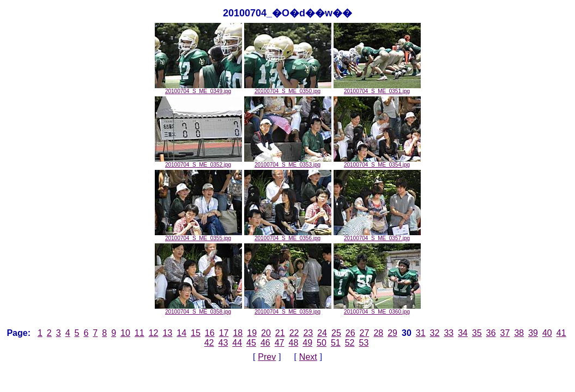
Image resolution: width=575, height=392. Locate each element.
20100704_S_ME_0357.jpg (377, 236)
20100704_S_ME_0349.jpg (198, 89)
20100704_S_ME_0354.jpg (377, 162)
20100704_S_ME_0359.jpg (288, 309)
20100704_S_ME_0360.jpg (377, 309)
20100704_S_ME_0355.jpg (198, 236)
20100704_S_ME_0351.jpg (377, 89)
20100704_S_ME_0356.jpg (288, 236)
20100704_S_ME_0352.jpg (198, 162)
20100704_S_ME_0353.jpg (288, 162)
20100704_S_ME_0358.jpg (198, 309)
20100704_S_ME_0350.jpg (288, 89)
